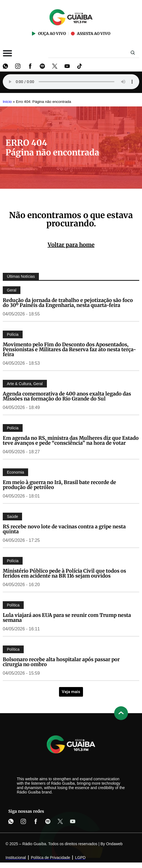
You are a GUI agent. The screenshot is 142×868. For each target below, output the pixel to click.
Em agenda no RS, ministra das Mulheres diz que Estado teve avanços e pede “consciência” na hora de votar (71, 440)
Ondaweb (114, 844)
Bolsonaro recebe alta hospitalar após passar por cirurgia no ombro (61, 662)
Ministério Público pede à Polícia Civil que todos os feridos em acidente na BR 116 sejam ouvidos (64, 573)
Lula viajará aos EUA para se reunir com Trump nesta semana (67, 618)
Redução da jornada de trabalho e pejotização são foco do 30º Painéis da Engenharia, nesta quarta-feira (68, 303)
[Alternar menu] (7, 53)
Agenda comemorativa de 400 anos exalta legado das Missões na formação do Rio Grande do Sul (67, 396)
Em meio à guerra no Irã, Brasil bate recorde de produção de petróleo (59, 485)
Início (7, 102)
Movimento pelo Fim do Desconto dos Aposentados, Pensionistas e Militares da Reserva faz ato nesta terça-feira (69, 349)
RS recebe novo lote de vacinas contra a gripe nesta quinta (64, 529)
